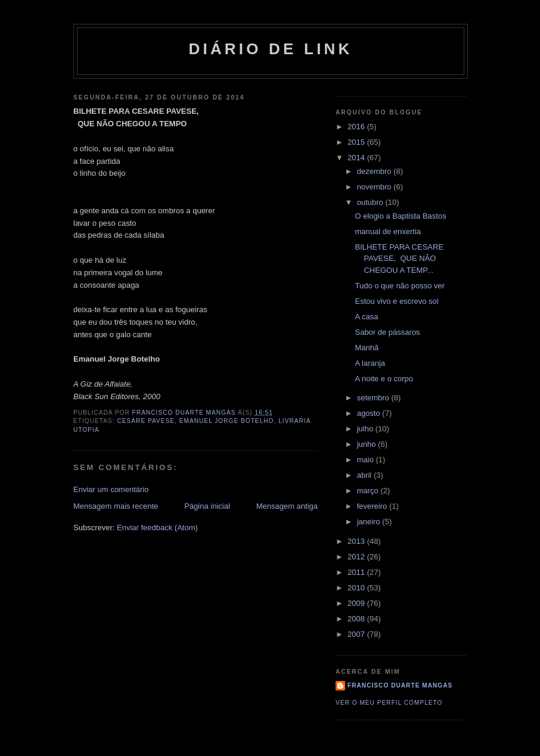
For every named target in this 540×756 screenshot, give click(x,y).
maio (367, 460)
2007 (357, 634)
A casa (366, 317)
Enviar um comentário (111, 489)
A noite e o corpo (384, 379)
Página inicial (207, 506)
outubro (371, 202)
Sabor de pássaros (387, 332)
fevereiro (373, 506)
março (369, 491)
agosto (370, 413)
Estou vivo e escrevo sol (396, 301)
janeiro (370, 522)
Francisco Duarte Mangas (400, 685)
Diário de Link (270, 49)
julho (366, 429)
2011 (357, 572)
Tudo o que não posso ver (400, 286)
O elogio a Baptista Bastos (400, 216)
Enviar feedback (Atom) (157, 528)
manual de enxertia (388, 231)
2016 (357, 127)
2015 (357, 142)
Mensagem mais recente (116, 506)
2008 (357, 619)
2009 (357, 603)
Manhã (367, 348)
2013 (357, 541)
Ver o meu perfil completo (389, 703)
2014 (357, 158)
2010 (357, 588)
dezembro (375, 171)
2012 (357, 557)
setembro (374, 398)
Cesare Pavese (146, 421)
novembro (375, 187)
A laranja (370, 363)
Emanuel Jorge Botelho (227, 421)
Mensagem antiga (287, 506)
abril (365, 475)
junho (367, 444)
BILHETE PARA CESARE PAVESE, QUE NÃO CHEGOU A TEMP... (399, 259)
